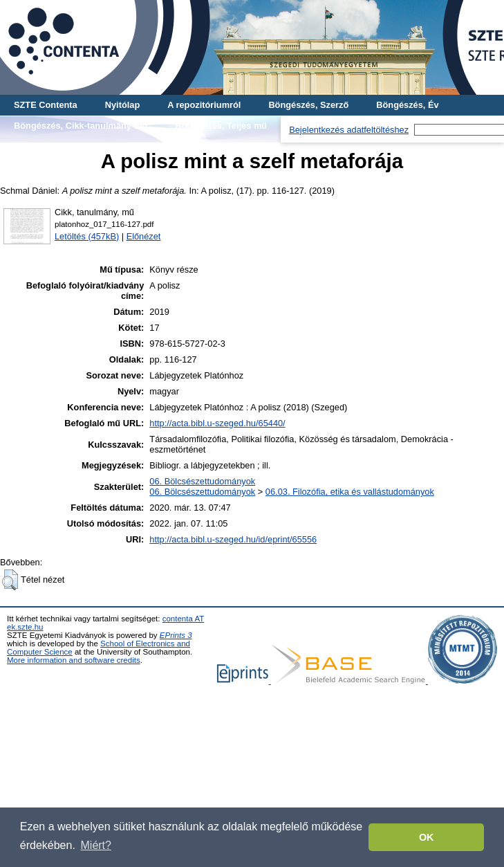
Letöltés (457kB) (87, 236)
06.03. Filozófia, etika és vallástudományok (350, 492)
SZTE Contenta (46, 105)
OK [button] (427, 837)
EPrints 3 (176, 635)
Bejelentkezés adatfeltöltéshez (349, 130)
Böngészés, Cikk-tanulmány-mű (81, 126)
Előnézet (144, 236)
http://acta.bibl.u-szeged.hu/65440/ (217, 423)
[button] (10, 580)
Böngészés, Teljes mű (221, 126)
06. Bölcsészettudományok (202, 481)
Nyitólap (122, 105)
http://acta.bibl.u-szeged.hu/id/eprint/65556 (233, 539)
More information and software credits (74, 660)
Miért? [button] (96, 845)
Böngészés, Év (407, 105)
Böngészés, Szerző (308, 105)
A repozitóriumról (204, 105)
